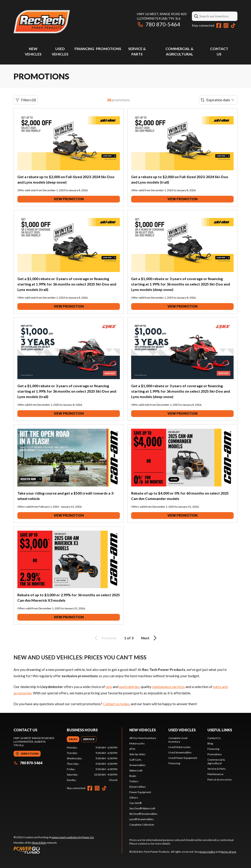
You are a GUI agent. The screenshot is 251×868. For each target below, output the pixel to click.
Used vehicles (182, 730)
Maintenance (215, 774)
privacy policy (207, 852)
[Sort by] (218, 100)
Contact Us (214, 738)
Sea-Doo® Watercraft (142, 808)
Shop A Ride (39, 843)
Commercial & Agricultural (216, 761)
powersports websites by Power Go (73, 837)
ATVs (132, 749)
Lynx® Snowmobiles (142, 819)
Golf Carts (135, 760)
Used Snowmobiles (180, 752)
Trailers (134, 781)
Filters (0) (26, 100)
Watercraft (136, 770)
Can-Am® (135, 803)
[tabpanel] (92, 764)
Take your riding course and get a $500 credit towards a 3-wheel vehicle (66, 496)
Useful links (220, 730)
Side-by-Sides (137, 754)
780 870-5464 (159, 24)
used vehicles (129, 687)
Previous (105, 638)
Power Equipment (140, 792)
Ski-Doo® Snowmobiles (143, 814)
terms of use (228, 852)
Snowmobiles (137, 765)
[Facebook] (219, 25)
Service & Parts (217, 769)
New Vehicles (143, 730)
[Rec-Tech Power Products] (42, 22)
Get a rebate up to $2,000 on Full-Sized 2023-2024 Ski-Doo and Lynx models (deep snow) (66, 179)
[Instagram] (226, 25)
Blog (210, 743)
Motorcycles (137, 743)
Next (150, 638)
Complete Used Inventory (178, 740)
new (109, 687)
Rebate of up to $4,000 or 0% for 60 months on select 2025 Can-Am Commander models (180, 496)
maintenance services (168, 687)
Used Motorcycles (180, 747)
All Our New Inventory (143, 738)
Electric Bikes (138, 787)
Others (134, 798)
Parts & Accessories (220, 779)
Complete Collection (142, 825)
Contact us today (116, 704)
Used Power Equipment (183, 758)
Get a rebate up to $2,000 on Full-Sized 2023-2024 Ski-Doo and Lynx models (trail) (180, 179)
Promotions (109, 49)
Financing (84, 49)
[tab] (73, 739)
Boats (133, 776)
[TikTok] (233, 25)
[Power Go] (54, 850)
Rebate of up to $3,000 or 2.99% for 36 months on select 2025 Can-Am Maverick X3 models (69, 597)
